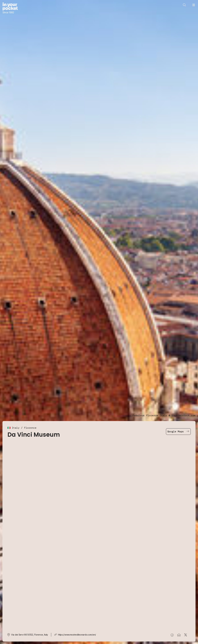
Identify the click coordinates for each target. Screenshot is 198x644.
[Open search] (184, 5)
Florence (30, 428)
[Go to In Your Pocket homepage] (10, 8)
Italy (16, 428)
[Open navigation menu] (194, 5)
